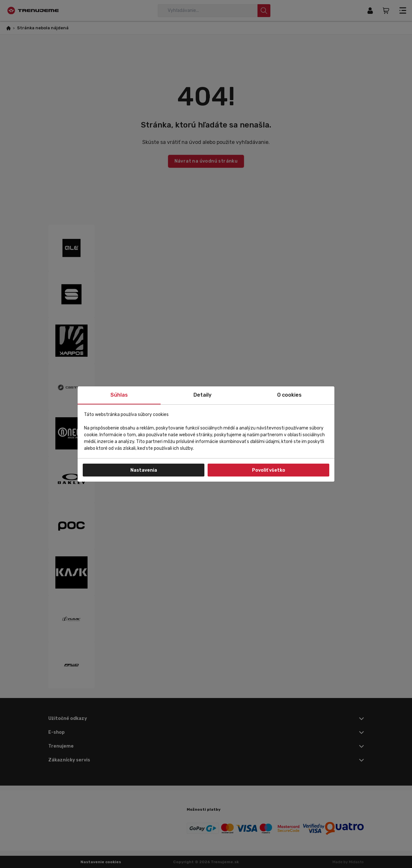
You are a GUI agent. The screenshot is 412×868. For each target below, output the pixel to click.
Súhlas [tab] (119, 395)
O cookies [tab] (289, 395)
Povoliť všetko (269, 470)
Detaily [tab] (202, 395)
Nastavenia (144, 470)
